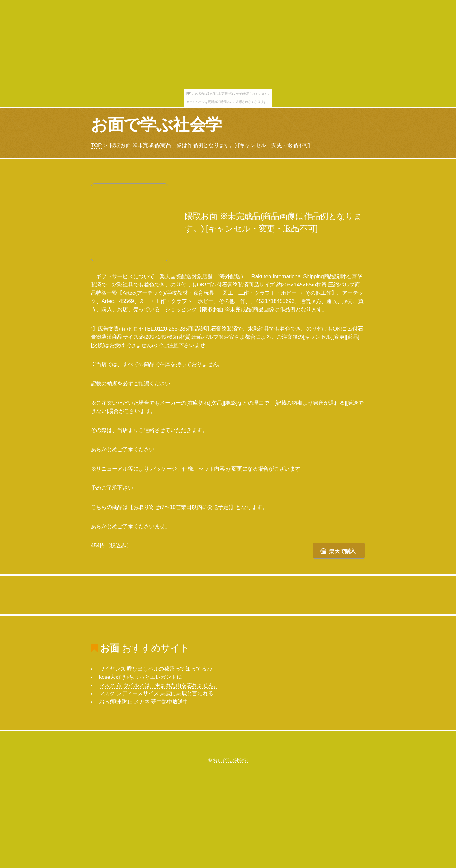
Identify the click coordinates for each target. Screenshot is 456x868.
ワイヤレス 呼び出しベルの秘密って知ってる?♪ (156, 669)
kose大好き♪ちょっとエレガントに (141, 677)
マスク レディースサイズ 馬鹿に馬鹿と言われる (156, 693)
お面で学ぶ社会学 (156, 125)
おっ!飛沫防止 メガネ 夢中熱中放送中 (144, 702)
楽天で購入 (342, 551)
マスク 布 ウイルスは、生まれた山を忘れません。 (159, 685)
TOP (96, 145)
